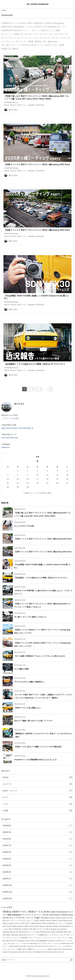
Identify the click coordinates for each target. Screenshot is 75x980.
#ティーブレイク (9, 38)
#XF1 (48, 929)
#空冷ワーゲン (52, 45)
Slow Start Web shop (10, 438)
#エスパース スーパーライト (46, 938)
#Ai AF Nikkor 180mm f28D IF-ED (20, 926)
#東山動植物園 (41, 941)
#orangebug (58, 23)
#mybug (48, 23)
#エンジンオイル (54, 944)
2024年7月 (38, 846)
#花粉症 (56, 952)
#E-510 (45, 915)
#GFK (23, 23)
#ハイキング (61, 923)
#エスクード (32, 935)
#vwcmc (24, 949)
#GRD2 (42, 921)
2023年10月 (38, 899)
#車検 (62, 45)
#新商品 (38, 42)
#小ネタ (17, 923)
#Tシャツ (62, 27)
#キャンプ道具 (33, 921)
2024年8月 (38, 840)
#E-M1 (47, 912)
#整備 (38, 952)
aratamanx (6, 447)
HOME (4, 10)
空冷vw (38, 778)
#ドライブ (32, 938)
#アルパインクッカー (40, 949)
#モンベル (66, 941)
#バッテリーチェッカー (29, 38)
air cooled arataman (38, 4)
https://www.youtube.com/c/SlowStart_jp (17, 428)
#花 (24, 944)
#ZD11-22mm (8, 923)
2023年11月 (38, 893)
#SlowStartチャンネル (23, 27)
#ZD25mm (23, 932)
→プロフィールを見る (10, 418)
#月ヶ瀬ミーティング (11, 45)
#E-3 (4, 921)
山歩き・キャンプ (38, 791)
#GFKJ (30, 23)
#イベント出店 (39, 30)
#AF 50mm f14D (65, 921)
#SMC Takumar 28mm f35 (16, 935)
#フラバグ (66, 38)
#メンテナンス (8, 42)
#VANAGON (7, 30)
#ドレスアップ (59, 946)
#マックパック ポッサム (17, 921)
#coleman (58, 941)
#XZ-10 (61, 952)
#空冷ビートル (37, 45)
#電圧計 (15, 49)
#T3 (45, 27)
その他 (38, 811)
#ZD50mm (51, 923)
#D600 (53, 912)
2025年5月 (38, 833)
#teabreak (52, 27)
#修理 (31, 42)
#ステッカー (48, 34)
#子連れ (37, 918)
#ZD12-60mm (55, 915)
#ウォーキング (60, 935)
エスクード (38, 785)
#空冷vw (26, 45)
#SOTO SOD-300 (46, 952)
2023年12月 (38, 886)
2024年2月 (38, 873)
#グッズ (38, 34)
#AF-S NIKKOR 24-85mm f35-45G (22, 929)
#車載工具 (6, 49)
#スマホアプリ (61, 34)
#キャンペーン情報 (10, 34)
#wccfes (17, 30)
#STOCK (38, 27)
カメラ (38, 798)
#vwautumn (51, 941)
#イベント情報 (53, 30)
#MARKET (39, 23)
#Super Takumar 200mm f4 (50, 926)
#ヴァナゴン (21, 42)
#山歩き (70, 923)
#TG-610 (44, 918)
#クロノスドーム (63, 938)
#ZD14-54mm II (52, 921)
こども (38, 805)
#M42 (36, 926)
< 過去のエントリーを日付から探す (38, 493)
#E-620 (67, 946)
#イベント (27, 30)
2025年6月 (38, 826)
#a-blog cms (55, 929)
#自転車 (24, 938)
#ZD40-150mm (30, 941)
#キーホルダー (27, 34)
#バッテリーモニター (50, 38)
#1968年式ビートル (10, 23)
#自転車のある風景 (20, 946)
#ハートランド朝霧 (14, 949)
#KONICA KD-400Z (48, 932)
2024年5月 (38, 853)
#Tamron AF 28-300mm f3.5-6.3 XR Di (40, 946)
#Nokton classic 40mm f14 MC (61, 918)
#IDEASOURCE (10, 941)
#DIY (23, 923)
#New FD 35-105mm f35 (27, 952)
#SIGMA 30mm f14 (67, 944)
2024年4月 (38, 860)
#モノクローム (27, 918)
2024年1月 (38, 879)
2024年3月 (38, 866)
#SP (4, 926)
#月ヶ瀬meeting (50, 42)
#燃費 (30, 949)
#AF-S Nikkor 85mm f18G (36, 923)
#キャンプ (13, 918)
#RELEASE (7, 27)
